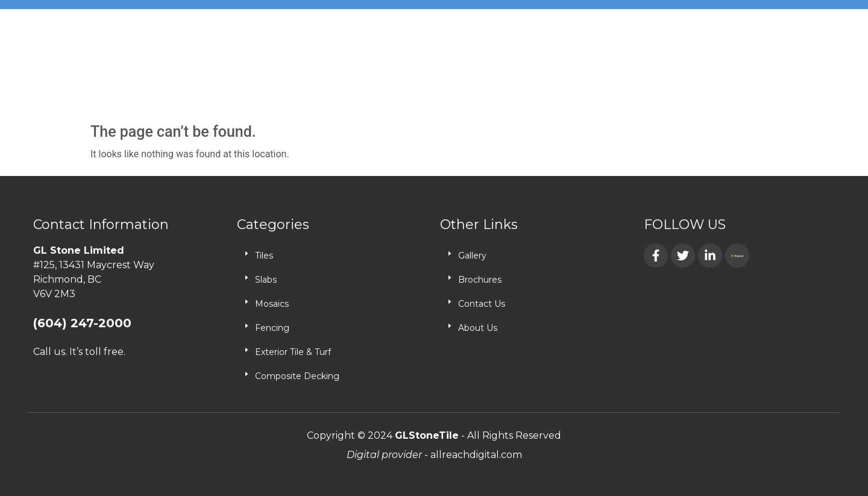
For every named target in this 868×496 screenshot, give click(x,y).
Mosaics (272, 304)
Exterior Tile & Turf (293, 352)
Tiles (264, 256)
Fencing (272, 328)
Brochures (480, 280)
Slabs (266, 280)
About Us (478, 328)
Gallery (472, 256)
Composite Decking (297, 376)
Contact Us (482, 304)
